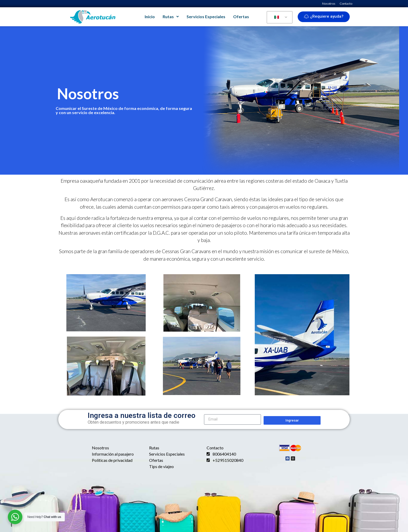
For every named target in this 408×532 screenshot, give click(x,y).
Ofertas (241, 17)
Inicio (150, 17)
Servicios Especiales (206, 17)
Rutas (171, 17)
